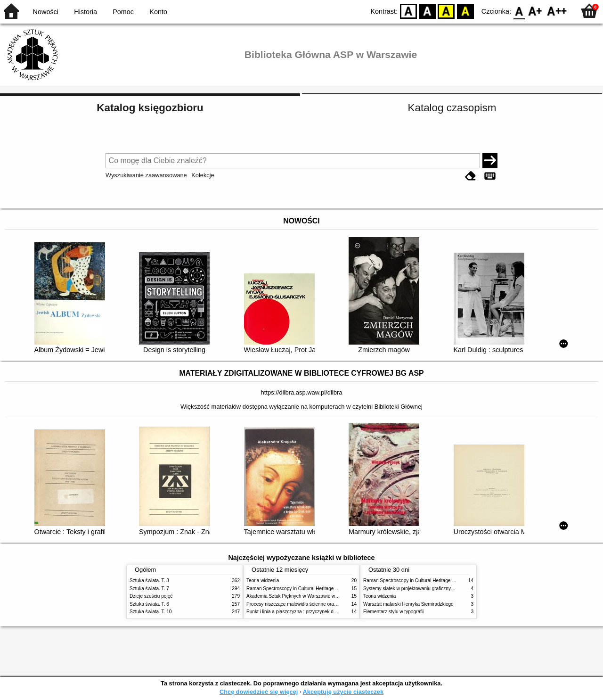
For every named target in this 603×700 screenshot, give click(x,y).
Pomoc (123, 12)
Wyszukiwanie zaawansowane (146, 175)
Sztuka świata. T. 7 (149, 589)
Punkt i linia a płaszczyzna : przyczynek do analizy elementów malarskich (323, 612)
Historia (86, 12)
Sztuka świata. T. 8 (149, 581)
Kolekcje (203, 175)
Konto (158, 12)
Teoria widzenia (263, 581)
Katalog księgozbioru (150, 108)
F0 (519, 11)
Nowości (46, 12)
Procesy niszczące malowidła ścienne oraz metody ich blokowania (316, 604)
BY (465, 11)
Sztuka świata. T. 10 (151, 612)
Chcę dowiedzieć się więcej (259, 692)
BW (427, 11)
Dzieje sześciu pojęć (151, 596)
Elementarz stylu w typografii (393, 612)
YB (446, 11)
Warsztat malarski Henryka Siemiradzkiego (408, 604)
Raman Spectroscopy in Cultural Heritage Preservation (304, 589)
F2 (557, 11)
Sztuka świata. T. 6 (149, 604)
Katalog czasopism (452, 108)
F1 (535, 11)
